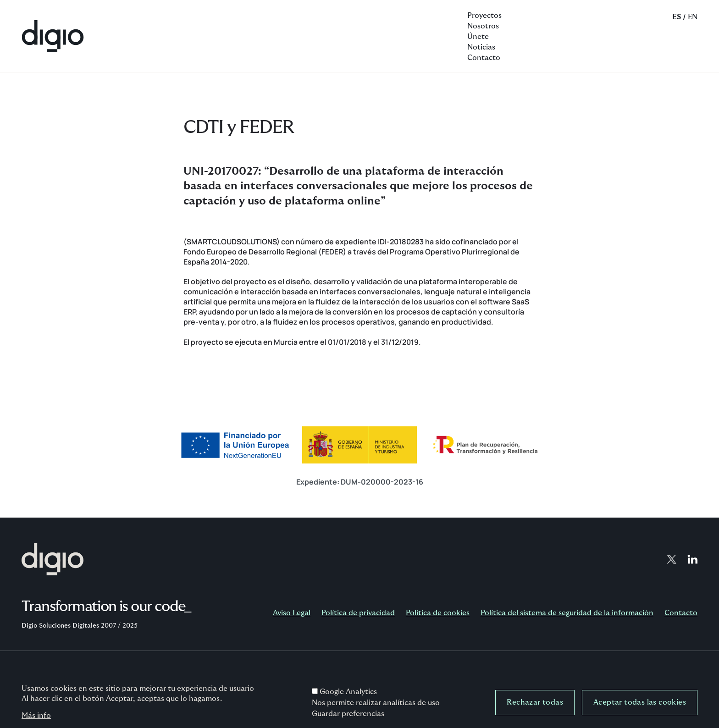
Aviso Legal (292, 613)
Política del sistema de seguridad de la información (567, 613)
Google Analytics (348, 695)
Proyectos (484, 16)
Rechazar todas (535, 706)
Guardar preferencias (348, 717)
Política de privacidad (358, 613)
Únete (478, 37)
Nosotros (483, 26)
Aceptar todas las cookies (640, 706)
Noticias (481, 47)
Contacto (484, 58)
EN (693, 17)
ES (677, 17)
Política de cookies (438, 613)
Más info (36, 719)
